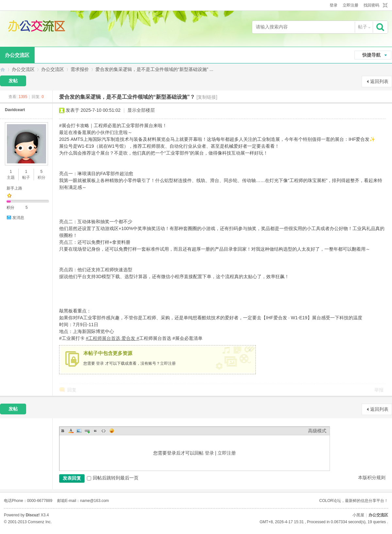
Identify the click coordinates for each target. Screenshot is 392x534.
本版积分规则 (372, 477)
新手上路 (14, 188)
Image (79, 431)
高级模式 (317, 431)
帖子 (363, 27)
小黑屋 (358, 515)
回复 (72, 390)
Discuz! (33, 515)
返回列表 (379, 81)
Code (104, 431)
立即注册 (351, 5)
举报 (379, 390)
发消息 (18, 218)
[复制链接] (207, 97)
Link (87, 431)
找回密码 (371, 5)
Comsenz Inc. (40, 522)
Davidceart (15, 110)
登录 (334, 5)
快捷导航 (371, 55)
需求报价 (80, 69)
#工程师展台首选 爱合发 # (113, 338)
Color (71, 431)
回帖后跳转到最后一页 (113, 478)
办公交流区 (3, 69)
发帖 (13, 81)
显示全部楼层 (141, 110)
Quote (95, 431)
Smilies (112, 431)
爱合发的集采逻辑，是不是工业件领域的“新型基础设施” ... (154, 69)
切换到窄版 (384, 6)
